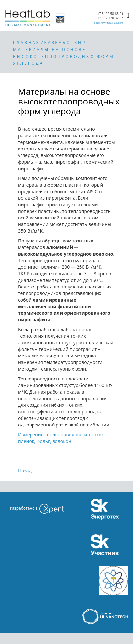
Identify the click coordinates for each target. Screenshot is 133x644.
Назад (25, 471)
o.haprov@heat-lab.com (109, 23)
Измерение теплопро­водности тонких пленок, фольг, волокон (61, 438)
